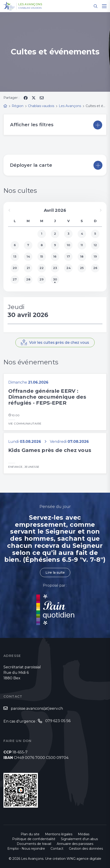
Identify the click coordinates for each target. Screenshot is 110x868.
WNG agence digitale (84, 859)
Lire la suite (55, 572)
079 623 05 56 (58, 721)
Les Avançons (30, 4)
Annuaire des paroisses (75, 844)
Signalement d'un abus (79, 839)
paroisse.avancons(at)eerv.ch (37, 708)
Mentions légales (59, 834)
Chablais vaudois (30, 8)
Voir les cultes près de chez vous (59, 343)
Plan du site (30, 834)
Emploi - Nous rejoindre (26, 849)
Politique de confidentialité (34, 839)
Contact (57, 849)
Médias (84, 834)
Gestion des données (86, 849)
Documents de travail (34, 844)
